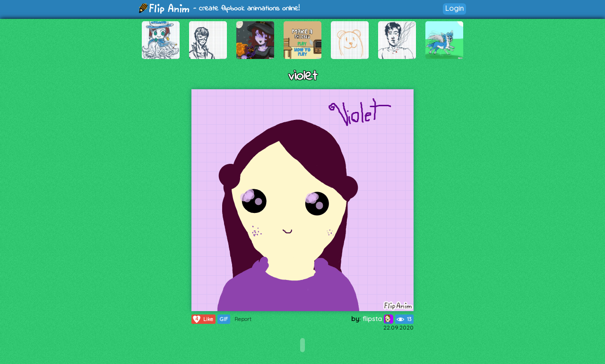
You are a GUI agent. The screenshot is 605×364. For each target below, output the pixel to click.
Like (203, 319)
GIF (224, 319)
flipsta (378, 319)
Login (454, 8)
